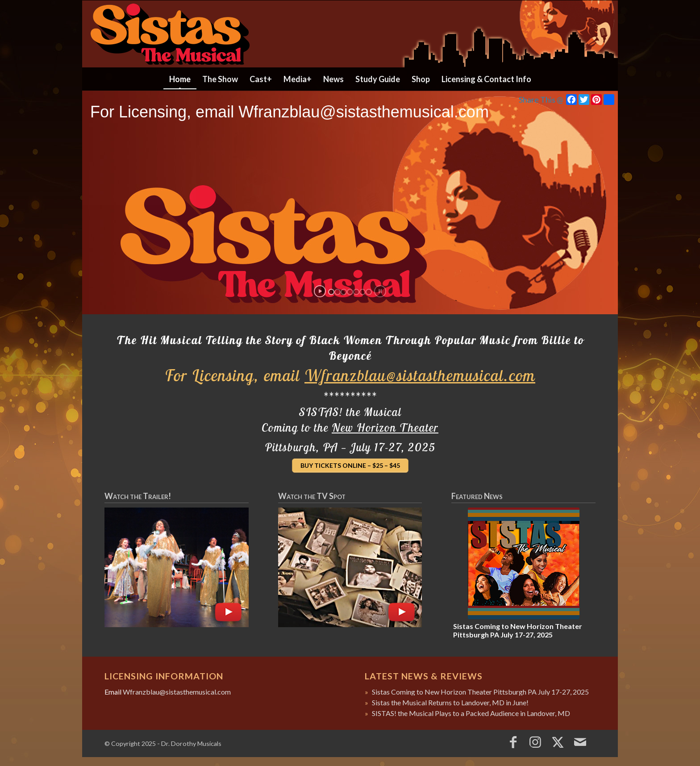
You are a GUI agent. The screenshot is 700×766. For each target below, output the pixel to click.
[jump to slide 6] (362, 292)
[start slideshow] (320, 291)
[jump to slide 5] (356, 292)
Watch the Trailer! (138, 496)
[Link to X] (558, 741)
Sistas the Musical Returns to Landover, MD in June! (450, 702)
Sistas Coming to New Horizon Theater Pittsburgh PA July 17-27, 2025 (518, 630)
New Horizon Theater (385, 427)
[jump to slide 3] (344, 292)
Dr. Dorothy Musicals (191, 743)
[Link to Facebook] (513, 741)
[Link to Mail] (580, 741)
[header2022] (350, 34)
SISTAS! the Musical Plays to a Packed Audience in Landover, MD (471, 713)
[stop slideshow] (380, 291)
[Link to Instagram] (535, 741)
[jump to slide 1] (331, 292)
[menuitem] (180, 79)
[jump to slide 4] (350, 292)
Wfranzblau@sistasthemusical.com (420, 375)
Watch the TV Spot (312, 496)
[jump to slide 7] (369, 292)
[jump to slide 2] (337, 292)
